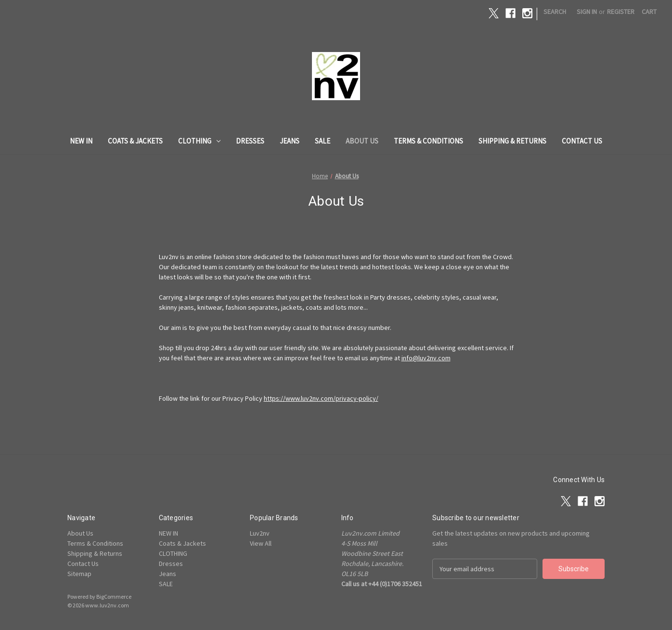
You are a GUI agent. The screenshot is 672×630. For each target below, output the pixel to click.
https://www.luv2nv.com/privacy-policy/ (321, 398)
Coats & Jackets (135, 141)
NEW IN (81, 141)
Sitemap (79, 574)
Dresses (250, 141)
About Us (362, 141)
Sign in (587, 12)
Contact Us (582, 141)
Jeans (290, 141)
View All (261, 543)
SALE (323, 141)
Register (621, 12)
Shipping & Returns (512, 141)
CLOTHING (199, 141)
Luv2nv (260, 533)
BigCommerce (114, 597)
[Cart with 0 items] (649, 12)
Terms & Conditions (428, 141)
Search (555, 12)
